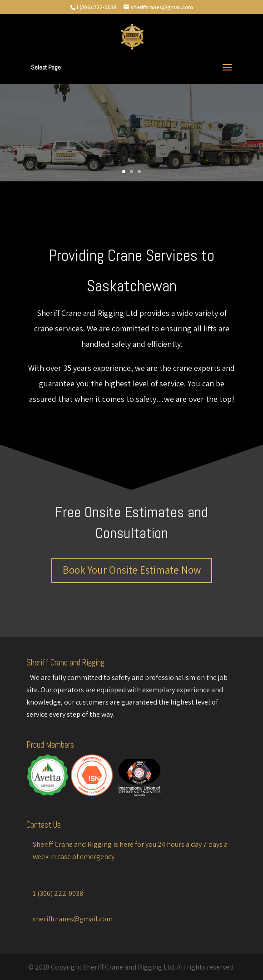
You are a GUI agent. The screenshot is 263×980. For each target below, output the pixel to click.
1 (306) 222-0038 (97, 7)
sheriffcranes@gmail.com (73, 919)
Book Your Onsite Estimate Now (132, 570)
